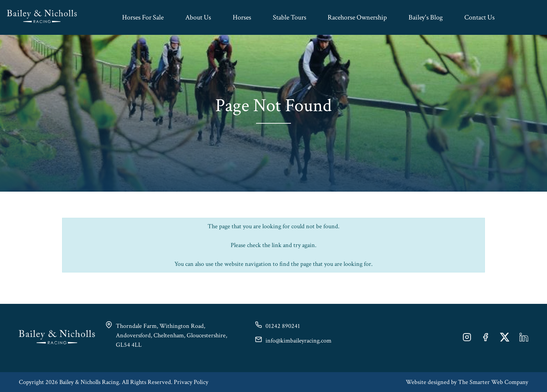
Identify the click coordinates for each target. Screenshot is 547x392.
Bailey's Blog (426, 17)
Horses (242, 17)
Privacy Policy (191, 382)
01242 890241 (283, 326)
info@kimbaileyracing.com (298, 341)
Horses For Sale (143, 17)
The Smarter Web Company (493, 382)
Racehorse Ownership (357, 17)
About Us (198, 17)
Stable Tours (290, 17)
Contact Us (479, 17)
